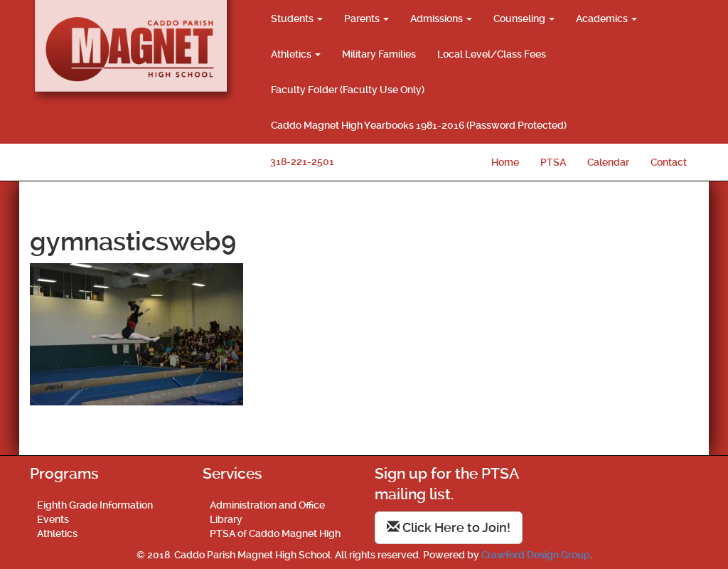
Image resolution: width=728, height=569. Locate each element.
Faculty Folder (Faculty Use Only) (348, 90)
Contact (669, 162)
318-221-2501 (302, 161)
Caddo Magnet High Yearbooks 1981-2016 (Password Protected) (419, 125)
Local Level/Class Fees (492, 54)
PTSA (553, 162)
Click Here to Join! (449, 527)
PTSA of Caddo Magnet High (275, 533)
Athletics (296, 54)
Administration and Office (267, 505)
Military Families (379, 54)
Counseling (524, 18)
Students (297, 18)
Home (505, 162)
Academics (606, 18)
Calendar (608, 162)
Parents (366, 18)
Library (226, 519)
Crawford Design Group (536, 555)
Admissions (441, 18)
